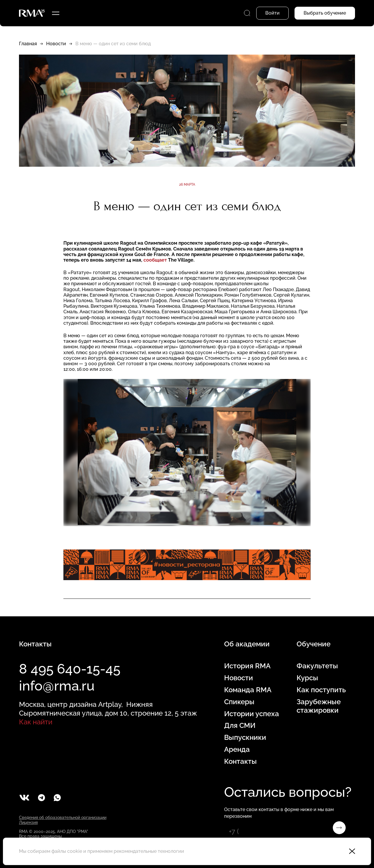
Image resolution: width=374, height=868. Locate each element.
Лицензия (28, 822)
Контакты (240, 761)
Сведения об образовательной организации (63, 817)
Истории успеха (252, 714)
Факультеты (317, 666)
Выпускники (245, 737)
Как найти (36, 722)
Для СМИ (240, 726)
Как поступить (321, 690)
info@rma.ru (57, 686)
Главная (28, 44)
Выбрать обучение (325, 13)
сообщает (155, 260)
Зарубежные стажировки (319, 706)
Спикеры (239, 702)
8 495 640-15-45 (70, 669)
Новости (56, 44)
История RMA (247, 666)
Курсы (307, 678)
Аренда (237, 749)
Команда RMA (248, 690)
